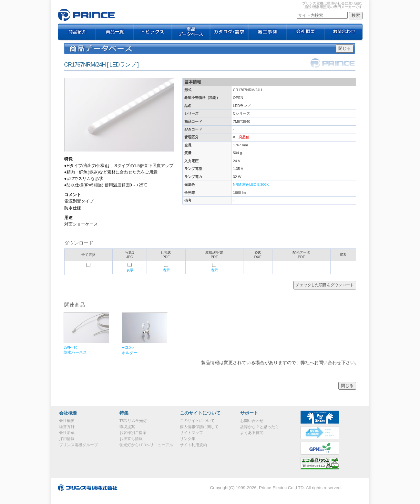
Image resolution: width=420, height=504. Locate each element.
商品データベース (191, 32)
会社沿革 (67, 433)
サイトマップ (191, 433)
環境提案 (127, 427)
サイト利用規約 (193, 445)
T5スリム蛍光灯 (133, 421)
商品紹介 (77, 32)
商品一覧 (115, 32)
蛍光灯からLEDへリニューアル (146, 445)
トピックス (153, 32)
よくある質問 (252, 433)
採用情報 (67, 439)
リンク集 (188, 439)
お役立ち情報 (131, 439)
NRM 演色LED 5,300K (251, 184)
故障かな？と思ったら (260, 427)
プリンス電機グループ (78, 445)
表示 (130, 270)
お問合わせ (343, 32)
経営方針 (67, 427)
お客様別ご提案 (133, 433)
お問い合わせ (252, 421)
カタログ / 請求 (229, 32)
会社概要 (305, 32)
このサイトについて (197, 421)
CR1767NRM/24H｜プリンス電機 (86, 15)
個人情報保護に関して (199, 427)
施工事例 (267, 32)
